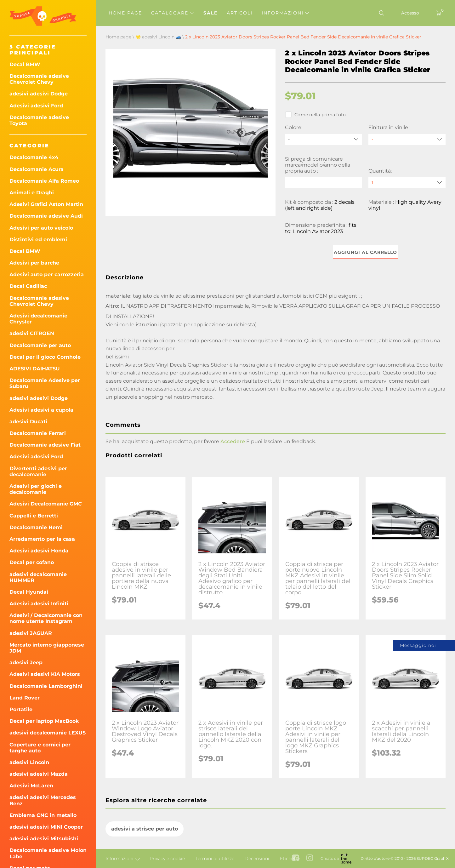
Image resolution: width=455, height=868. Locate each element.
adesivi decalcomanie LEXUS (48, 733)
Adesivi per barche (34, 263)
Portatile (21, 709)
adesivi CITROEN (32, 333)
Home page (125, 13)
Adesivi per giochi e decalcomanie (36, 489)
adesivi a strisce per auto (145, 829)
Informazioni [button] (285, 13)
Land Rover (25, 698)
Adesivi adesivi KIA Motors (45, 674)
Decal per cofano (32, 562)
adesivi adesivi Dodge (39, 94)
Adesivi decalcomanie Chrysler (38, 319)
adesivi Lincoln (29, 762)
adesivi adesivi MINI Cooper (46, 827)
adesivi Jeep (26, 662)
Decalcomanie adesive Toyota (39, 120)
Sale (210, 13)
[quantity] (407, 183)
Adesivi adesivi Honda (39, 551)
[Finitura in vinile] (407, 139)
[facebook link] (296, 858)
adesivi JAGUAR (31, 633)
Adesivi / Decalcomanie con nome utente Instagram (46, 618)
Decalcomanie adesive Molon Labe (48, 853)
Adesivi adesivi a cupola (41, 410)
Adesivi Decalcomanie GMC (46, 504)
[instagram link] (310, 858)
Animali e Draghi (32, 193)
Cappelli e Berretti (34, 516)
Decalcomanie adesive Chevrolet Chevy (39, 79)
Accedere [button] (233, 441)
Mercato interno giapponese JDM (47, 648)
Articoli (240, 13)
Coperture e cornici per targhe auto (40, 748)
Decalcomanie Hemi (36, 527)
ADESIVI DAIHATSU (35, 369)
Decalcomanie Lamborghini (46, 686)
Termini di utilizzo (215, 859)
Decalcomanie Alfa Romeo (44, 181)
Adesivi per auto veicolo (41, 228)
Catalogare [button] (173, 13)
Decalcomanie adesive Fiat (45, 445)
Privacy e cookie (167, 859)
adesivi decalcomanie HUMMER (38, 577)
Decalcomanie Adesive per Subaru (45, 383)
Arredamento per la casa (42, 539)
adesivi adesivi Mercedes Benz (43, 800)
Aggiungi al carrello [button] (365, 252)
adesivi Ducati (28, 422)
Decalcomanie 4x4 (34, 157)
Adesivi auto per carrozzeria (47, 274)
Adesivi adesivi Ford (36, 106)
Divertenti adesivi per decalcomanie (38, 471)
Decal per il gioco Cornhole (45, 357)
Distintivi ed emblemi (38, 240)
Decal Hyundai (29, 592)
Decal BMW (25, 64)
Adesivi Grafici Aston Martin (46, 204)
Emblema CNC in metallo (43, 815)
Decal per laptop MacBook (44, 721)
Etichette (290, 859)
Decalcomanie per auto (40, 345)
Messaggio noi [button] (418, 645)
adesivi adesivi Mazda (39, 774)
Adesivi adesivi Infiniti (39, 604)
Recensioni (257, 859)
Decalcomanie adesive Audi (46, 216)
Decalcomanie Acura (37, 169)
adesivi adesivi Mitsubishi (44, 839)
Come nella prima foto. (316, 115)
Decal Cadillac (28, 286)
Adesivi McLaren (31, 786)
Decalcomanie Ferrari (38, 433)
